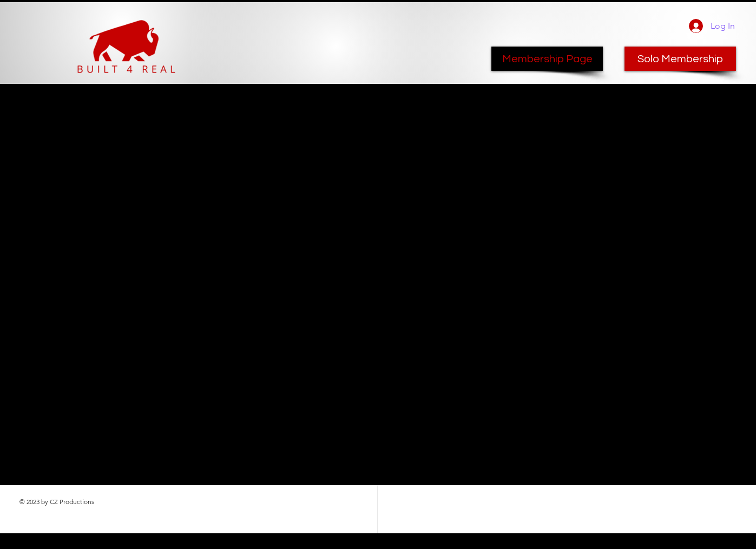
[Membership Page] (547, 59)
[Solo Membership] (680, 59)
